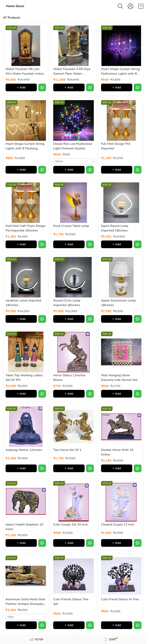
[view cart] (141, 6)
